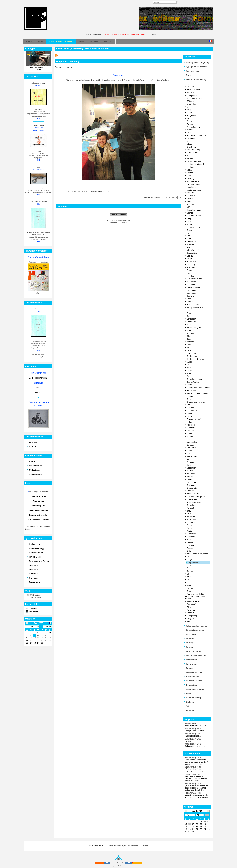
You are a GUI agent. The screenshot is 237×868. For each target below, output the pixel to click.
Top (119, 859)
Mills (188, 107)
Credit (189, 433)
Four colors (191, 390)
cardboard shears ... (193, 736)
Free (189, 133)
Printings (189, 643)
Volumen (190, 342)
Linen (189, 239)
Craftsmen (191, 173)
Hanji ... (188, 741)
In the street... (193, 499)
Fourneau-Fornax (193, 672)
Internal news (191, 664)
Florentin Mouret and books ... (197, 726)
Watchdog (191, 264)
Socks (189, 224)
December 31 (192, 408)
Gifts (189, 565)
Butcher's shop (193, 382)
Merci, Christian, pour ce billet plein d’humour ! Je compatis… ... (197, 797)
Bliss (189, 339)
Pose (189, 373)
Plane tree (191, 193)
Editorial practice (193, 681)
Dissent (190, 199)
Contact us (34, 608)
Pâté (189, 368)
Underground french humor (198, 388)
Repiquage (191, 485)
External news (192, 677)
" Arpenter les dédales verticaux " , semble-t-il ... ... (196, 770)
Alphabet (189, 710)
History (190, 439)
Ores (189, 299)
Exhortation (192, 290)
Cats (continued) (194, 227)
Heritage (190, 167)
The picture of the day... (196, 79)
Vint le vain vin (193, 494)
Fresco (190, 84)
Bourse (190, 571)
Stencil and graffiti (194, 327)
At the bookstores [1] (38, 378)
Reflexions (191, 322)
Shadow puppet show (196, 402)
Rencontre (191, 508)
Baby (189, 511)
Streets (190, 588)
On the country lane (195, 359)
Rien (189, 465)
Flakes (189, 422)
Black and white (193, 90)
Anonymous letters (195, 307)
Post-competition (193, 651)
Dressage (191, 462)
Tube (189, 350)
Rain (189, 325)
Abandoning (192, 442)
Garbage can (192, 153)
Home (189, 451)
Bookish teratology (194, 689)
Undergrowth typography (197, 63)
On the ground (193, 356)
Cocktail (190, 256)
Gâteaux (190, 101)
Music (189, 362)
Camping (190, 445)
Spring (189, 525)
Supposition (192, 253)
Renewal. (191, 610)
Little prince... (192, 95)
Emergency (192, 138)
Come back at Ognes (196, 379)
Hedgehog (191, 115)
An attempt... (192, 293)
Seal (188, 568)
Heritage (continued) (195, 164)
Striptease (191, 517)
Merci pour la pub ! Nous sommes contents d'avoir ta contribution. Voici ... (196, 779)
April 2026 (197, 811)
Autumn (190, 476)
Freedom (190, 276)
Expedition (191, 482)
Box (188, 316)
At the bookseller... (194, 502)
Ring (189, 110)
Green (189, 330)
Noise (189, 113)
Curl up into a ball (194, 279)
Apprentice (194, 562)
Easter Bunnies (193, 287)
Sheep (189, 121)
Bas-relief (191, 474)
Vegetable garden (194, 98)
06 (189, 824)
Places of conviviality (195, 655)
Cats (189, 236)
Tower (189, 385)
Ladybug (190, 178)
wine (189, 574)
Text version (34, 611)
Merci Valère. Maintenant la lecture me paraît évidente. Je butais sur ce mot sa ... (197, 762)
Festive (190, 542)
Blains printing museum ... (195, 746)
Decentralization (194, 216)
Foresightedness (194, 161)
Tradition (190, 273)
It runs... (190, 557)
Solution (190, 431)
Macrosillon (192, 104)
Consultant (191, 319)
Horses (190, 436)
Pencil (189, 156)
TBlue (189, 416)
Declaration (192, 448)
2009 (189, 577)
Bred (189, 585)
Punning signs (193, 181)
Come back (192, 505)
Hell (188, 118)
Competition (191, 685)
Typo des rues (192, 71)
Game (189, 313)
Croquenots (192, 488)
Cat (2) (190, 560)
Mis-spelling (192, 616)
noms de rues (104, 191)
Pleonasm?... (192, 604)
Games (190, 591)
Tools (188, 75)
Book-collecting (192, 698)
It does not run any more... (198, 554)
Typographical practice (196, 67)
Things (189, 219)
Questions (191, 545)
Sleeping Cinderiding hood (198, 393)
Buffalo (190, 130)
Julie (189, 221)
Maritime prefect (194, 601)
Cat (188, 582)
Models (190, 302)
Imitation (190, 479)
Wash (189, 370)
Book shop (191, 519)
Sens (189, 539)
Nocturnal (191, 333)
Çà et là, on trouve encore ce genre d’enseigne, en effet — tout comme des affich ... (196, 788)
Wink (189, 607)
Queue (189, 270)
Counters (191, 522)
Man (188, 247)
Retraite (190, 471)
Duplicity (190, 296)
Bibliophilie (190, 702)
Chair (189, 405)
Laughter (190, 619)
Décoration (191, 468)
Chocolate (191, 284)
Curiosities (191, 534)
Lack (189, 345)
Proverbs (189, 639)
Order (189, 551)
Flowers (190, 548)
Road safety (192, 267)
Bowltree (190, 244)
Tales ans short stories (196, 626)
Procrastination (193, 127)
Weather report (193, 184)
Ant (188, 348)
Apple (189, 514)
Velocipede (191, 187)
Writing (190, 124)
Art (188, 580)
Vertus (189, 528)
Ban (188, 376)
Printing (189, 647)
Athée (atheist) (193, 250)
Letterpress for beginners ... (196, 731)
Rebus (189, 230)
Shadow (190, 613)
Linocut (38, 393)
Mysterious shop (194, 190)
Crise (189, 454)
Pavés (189, 531)
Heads (189, 310)
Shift (188, 365)
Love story (191, 242)
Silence (190, 213)
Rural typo (190, 634)
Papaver (190, 93)
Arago (189, 259)
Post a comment (118, 215)
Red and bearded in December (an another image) (195, 596)
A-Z (188, 207)
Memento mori (193, 456)
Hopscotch (191, 262)
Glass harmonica (194, 210)
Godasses (191, 491)
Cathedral (191, 196)
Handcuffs (191, 537)
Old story (190, 428)
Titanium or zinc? (194, 419)
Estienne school (193, 305)
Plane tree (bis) (193, 150)
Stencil (38, 388)
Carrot (189, 176)
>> (207, 815)
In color (190, 396)
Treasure (190, 87)
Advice (189, 144)
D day (189, 413)
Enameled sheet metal (196, 135)
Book (187, 693)
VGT (189, 141)
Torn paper (191, 353)
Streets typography (194, 630)
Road (189, 399)
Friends (189, 668)
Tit (188, 233)
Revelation (191, 282)
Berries (190, 158)
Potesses (191, 425)
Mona (189, 170)
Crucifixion (191, 147)
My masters (190, 660)
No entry (190, 204)
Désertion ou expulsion (196, 497)
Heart (189, 201)
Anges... (190, 459)
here (188, 621)
